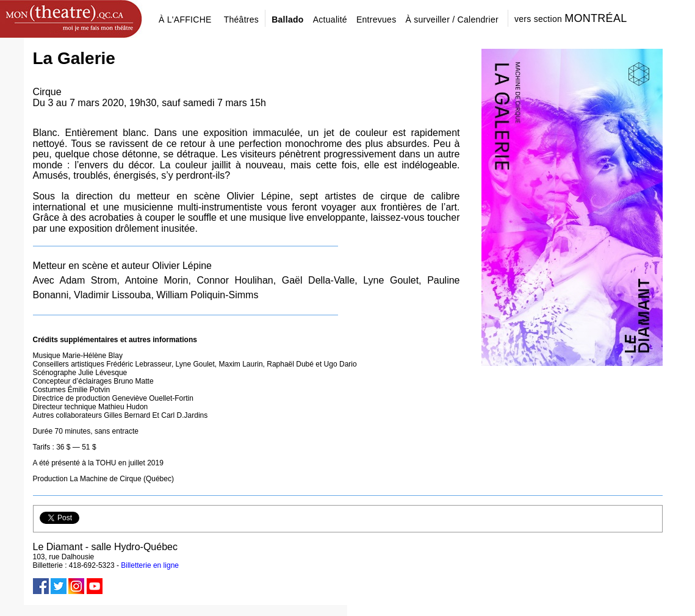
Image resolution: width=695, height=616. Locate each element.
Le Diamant (58, 547)
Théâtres (242, 20)
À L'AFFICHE (185, 20)
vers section (571, 18)
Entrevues (376, 20)
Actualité (330, 20)
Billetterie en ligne (150, 565)
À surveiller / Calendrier (452, 20)
